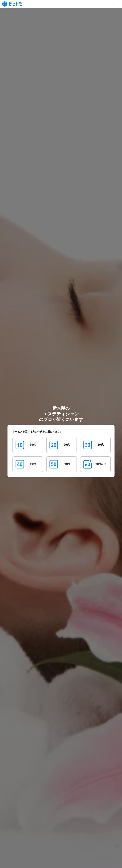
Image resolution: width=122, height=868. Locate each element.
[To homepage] (12, 4)
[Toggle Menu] (115, 4)
